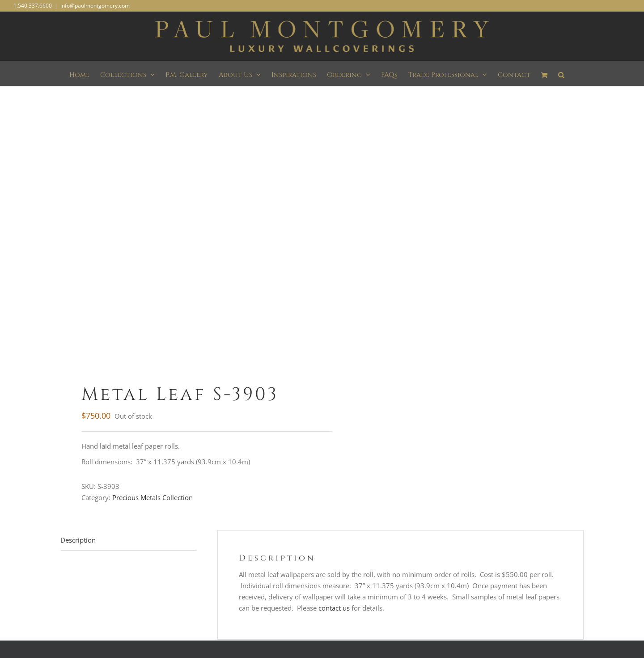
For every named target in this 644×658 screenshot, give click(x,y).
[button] (561, 74)
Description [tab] (78, 540)
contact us (334, 608)
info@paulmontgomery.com (95, 6)
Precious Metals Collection (153, 497)
